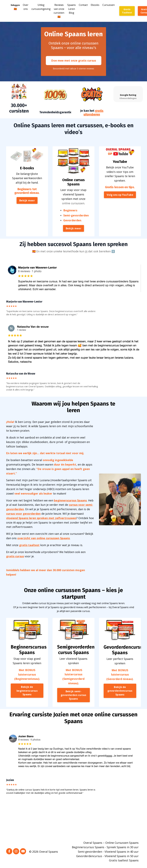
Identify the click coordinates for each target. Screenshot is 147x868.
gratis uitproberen (94, 112)
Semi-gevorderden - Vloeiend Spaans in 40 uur (108, 852)
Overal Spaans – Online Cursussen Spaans (111, 843)
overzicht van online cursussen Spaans (44, 538)
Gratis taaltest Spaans (124, 860)
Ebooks (95, 5)
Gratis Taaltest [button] (127, 11)
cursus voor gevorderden (23, 514)
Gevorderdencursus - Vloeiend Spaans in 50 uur (107, 856)
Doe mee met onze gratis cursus (74, 60)
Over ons (26, 7)
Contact (83, 5)
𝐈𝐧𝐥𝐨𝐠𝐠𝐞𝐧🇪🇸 (15, 7)
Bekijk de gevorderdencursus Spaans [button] (120, 695)
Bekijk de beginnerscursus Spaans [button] (27, 694)
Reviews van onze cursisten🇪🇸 (59, 11)
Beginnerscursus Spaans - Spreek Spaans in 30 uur (105, 847)
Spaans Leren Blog (72, 9)
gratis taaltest (29, 545)
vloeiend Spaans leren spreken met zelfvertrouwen (41, 518)
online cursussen (73, 214)
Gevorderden (73, 224)
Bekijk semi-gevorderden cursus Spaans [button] (73, 697)
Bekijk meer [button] (27, 212)
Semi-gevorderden (75, 221)
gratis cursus (15, 556)
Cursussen (109, 5)
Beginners (72, 218)
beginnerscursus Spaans (70, 500)
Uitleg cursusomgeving (41, 7)
